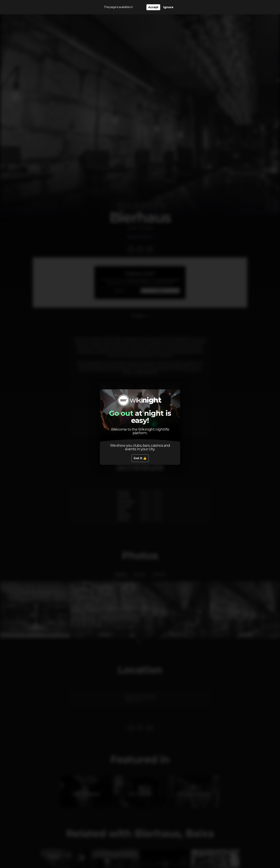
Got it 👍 (140, 458)
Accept (153, 7)
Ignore (168, 7)
